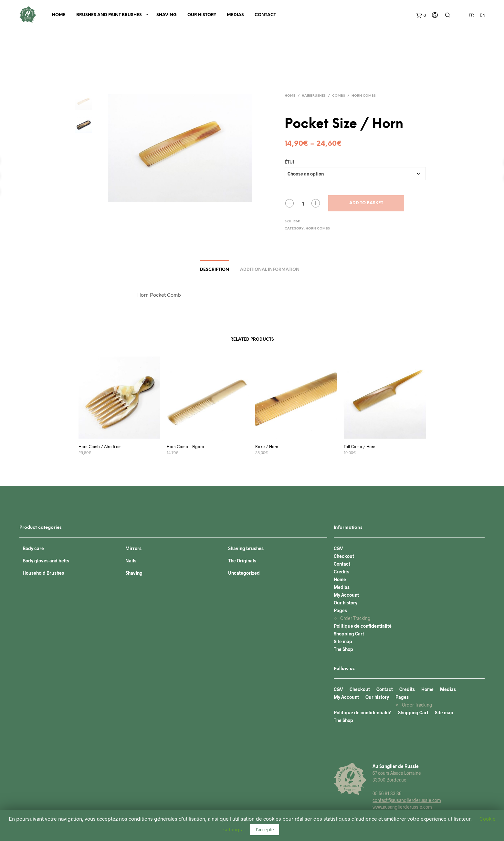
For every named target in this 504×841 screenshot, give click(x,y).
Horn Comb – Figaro (185, 447)
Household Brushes (43, 573)
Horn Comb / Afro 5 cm (100, 447)
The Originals (242, 561)
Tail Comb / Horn (360, 447)
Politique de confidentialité (363, 626)
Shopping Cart (349, 634)
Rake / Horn (267, 447)
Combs (339, 96)
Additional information (270, 270)
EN (483, 15)
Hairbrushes (314, 96)
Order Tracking (355, 618)
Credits (341, 572)
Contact (265, 15)
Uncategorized (244, 573)
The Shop (343, 649)
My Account (346, 595)
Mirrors (133, 548)
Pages (340, 610)
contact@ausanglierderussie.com (407, 800)
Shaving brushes (246, 548)
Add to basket (366, 203)
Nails (131, 561)
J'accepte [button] (265, 830)
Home (59, 15)
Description (215, 270)
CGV (338, 548)
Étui (289, 162)
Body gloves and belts (46, 561)
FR (471, 15)
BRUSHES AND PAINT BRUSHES (109, 15)
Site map (343, 641)
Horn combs (364, 96)
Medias (235, 15)
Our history (202, 15)
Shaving (167, 15)
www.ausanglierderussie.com (402, 807)
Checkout (344, 556)
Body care (33, 548)
